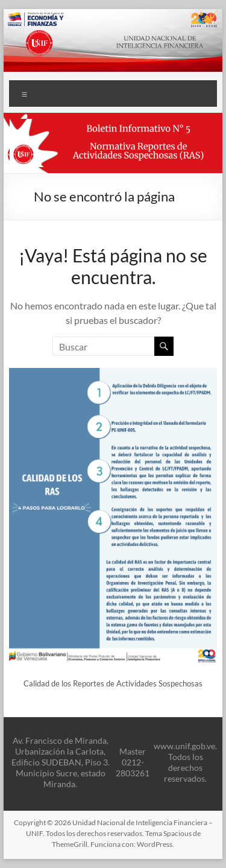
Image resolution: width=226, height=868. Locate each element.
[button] (113, 143)
